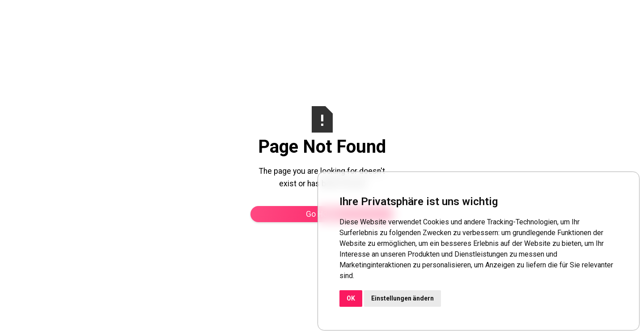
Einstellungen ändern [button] (402, 298)
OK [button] (351, 298)
